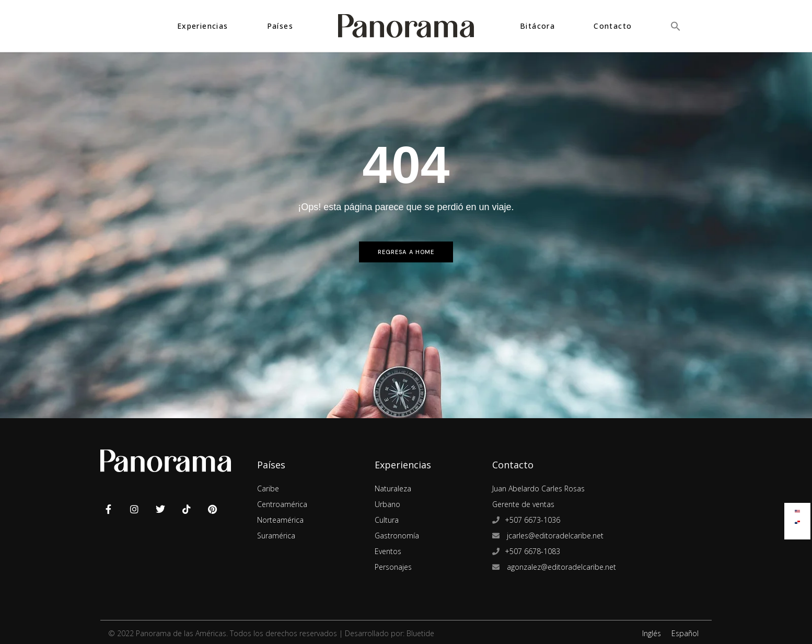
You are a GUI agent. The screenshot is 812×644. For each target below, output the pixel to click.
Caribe (268, 488)
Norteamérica (280, 520)
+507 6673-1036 (532, 520)
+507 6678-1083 (532, 551)
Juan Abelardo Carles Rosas (538, 488)
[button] (676, 26)
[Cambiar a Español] (797, 520)
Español (685, 633)
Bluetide (420, 633)
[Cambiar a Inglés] (797, 509)
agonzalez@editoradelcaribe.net (560, 567)
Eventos (388, 551)
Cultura (387, 520)
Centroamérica (282, 504)
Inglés (652, 633)
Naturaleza (393, 488)
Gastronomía (397, 536)
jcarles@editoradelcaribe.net (554, 536)
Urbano (387, 504)
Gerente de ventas (523, 504)
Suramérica (276, 536)
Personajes (393, 567)
